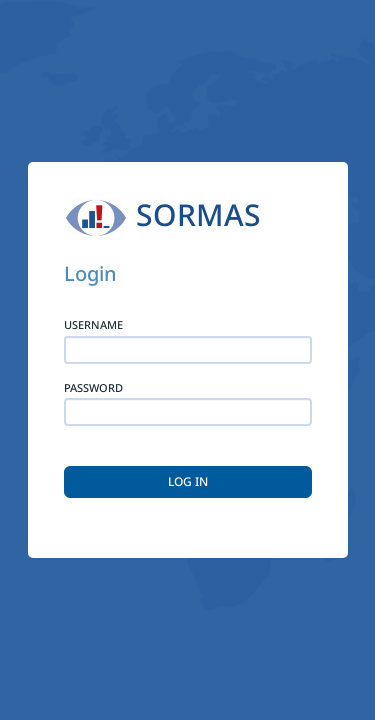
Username (93, 325)
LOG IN (188, 481)
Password (93, 388)
